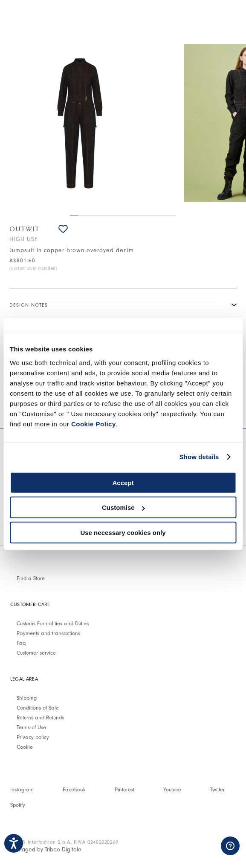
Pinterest (124, 789)
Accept (123, 482)
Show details (199, 457)
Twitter (217, 789)
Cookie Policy (94, 424)
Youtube (172, 789)
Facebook (74, 789)
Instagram (22, 789)
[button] (63, 229)
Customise (123, 507)
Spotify (18, 805)
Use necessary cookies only (123, 532)
